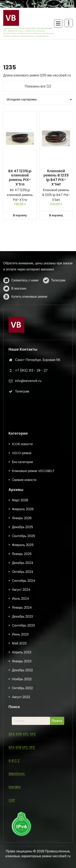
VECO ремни (22, 724)
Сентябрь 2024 (24, 852)
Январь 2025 (22, 825)
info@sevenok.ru (28, 437)
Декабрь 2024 (23, 834)
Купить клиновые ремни (29, 321)
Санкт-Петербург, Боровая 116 (38, 416)
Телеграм (58, 305)
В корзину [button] (20, 215)
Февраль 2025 (23, 816)
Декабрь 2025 (22, 798)
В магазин (19, 313)
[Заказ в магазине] (38, 99)
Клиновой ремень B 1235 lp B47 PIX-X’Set (56, 178)
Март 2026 (20, 772)
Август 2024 (21, 861)
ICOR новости (22, 715)
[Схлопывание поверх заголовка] (69, 23)
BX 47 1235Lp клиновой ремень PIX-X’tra (20, 178)
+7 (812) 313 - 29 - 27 (31, 426)
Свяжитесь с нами (25, 305)
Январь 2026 (22, 789)
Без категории (22, 733)
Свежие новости (24, 751)
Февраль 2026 (23, 780)
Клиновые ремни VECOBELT (33, 742)
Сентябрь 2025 (24, 807)
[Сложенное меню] (58, 24)
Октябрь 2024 (23, 843)
